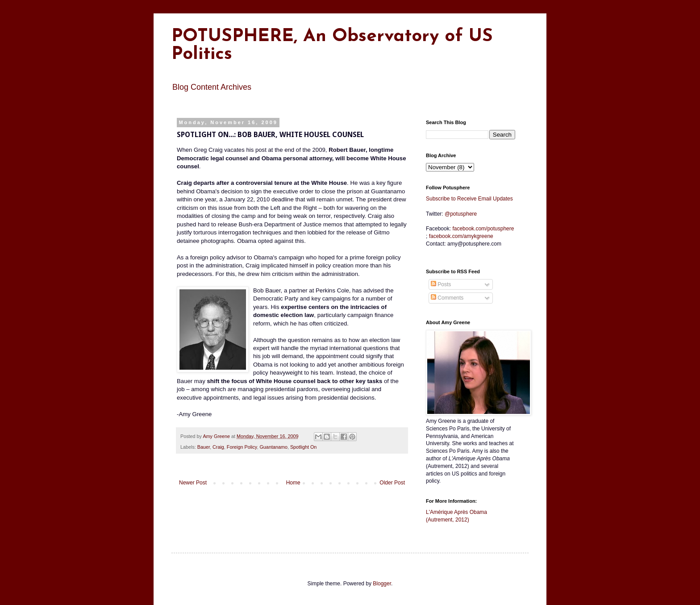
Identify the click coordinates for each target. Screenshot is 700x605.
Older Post (392, 483)
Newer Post (193, 483)
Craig (218, 447)
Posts (441, 284)
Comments (447, 298)
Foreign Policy (242, 447)
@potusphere (461, 214)
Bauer (204, 447)
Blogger (382, 584)
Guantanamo (273, 447)
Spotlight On (303, 447)
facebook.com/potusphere (483, 229)
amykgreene (461, 236)
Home (293, 483)
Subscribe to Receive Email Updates (469, 199)
